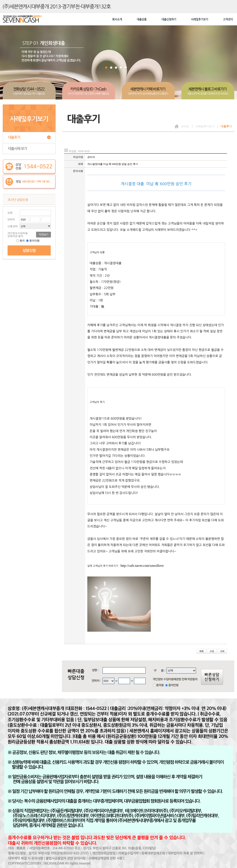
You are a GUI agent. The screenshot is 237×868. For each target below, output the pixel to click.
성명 (10, 213)
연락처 (11, 219)
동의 (21, 241)
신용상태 (12, 226)
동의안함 (33, 241)
